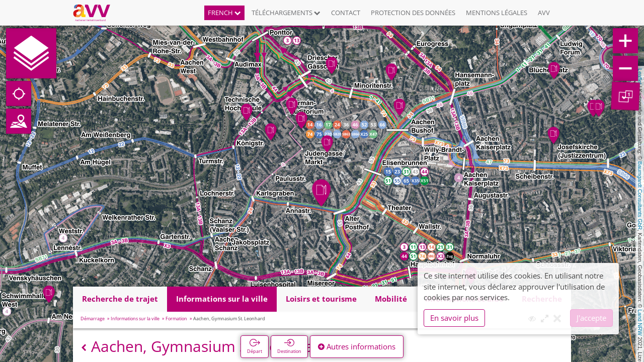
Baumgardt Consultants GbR (640, 196)
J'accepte (591, 318)
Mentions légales (497, 13)
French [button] (224, 13)
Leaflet (640, 76)
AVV (544, 13)
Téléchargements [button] (286, 13)
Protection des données (413, 13)
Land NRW (640, 322)
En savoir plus (454, 318)
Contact (346, 13)
